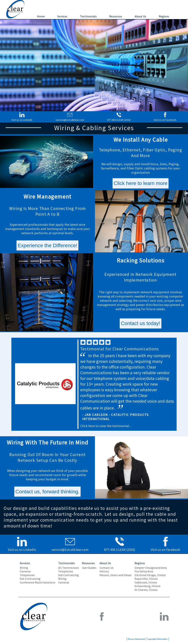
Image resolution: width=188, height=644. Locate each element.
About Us (140, 16)
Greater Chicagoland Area (151, 568)
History (104, 571)
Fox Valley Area (144, 571)
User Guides (89, 568)
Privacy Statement (136, 639)
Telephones (27, 575)
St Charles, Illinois (146, 590)
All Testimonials (69, 568)
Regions (164, 16)
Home (41, 16)
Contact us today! (141, 323)
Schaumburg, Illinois (148, 586)
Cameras (25, 571)
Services (62, 16)
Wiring (24, 568)
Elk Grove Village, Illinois (150, 575)
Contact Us (106, 568)
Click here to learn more (141, 183)
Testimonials (88, 16)
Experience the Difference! (47, 245)
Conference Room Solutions (38, 582)
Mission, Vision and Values (116, 575)
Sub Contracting (30, 579)
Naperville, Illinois (146, 579)
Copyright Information (157, 639)
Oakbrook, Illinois (146, 582)
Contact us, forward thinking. (48, 492)
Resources (116, 16)
